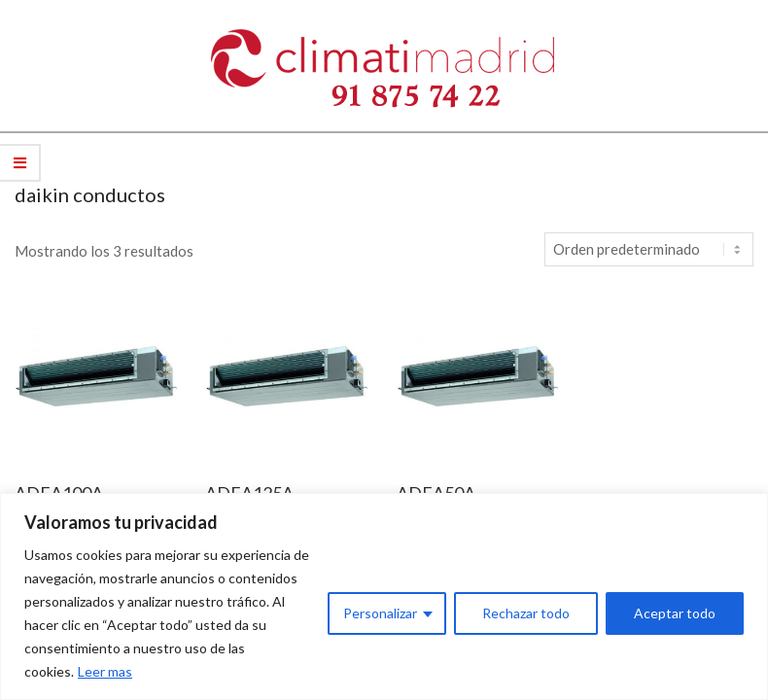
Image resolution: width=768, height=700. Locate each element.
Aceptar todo (675, 613)
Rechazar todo (526, 613)
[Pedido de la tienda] (649, 249)
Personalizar (380, 613)
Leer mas (105, 671)
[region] (384, 596)
